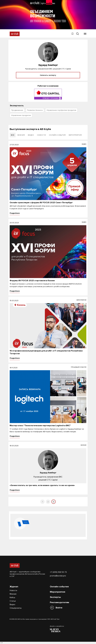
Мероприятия (57, 592)
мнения (21, 135)
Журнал (14, 587)
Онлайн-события (59, 587)
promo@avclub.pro (58, 576)
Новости (13, 590)
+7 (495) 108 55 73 (58, 572)
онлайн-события (57, 135)
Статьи (13, 601)
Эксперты (55, 597)
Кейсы (12, 597)
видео (31, 135)
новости (41, 135)
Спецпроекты (16, 608)
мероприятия (75, 135)
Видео (12, 604)
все (13, 135)
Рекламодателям (59, 602)
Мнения (13, 594)
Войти (59, 608)
